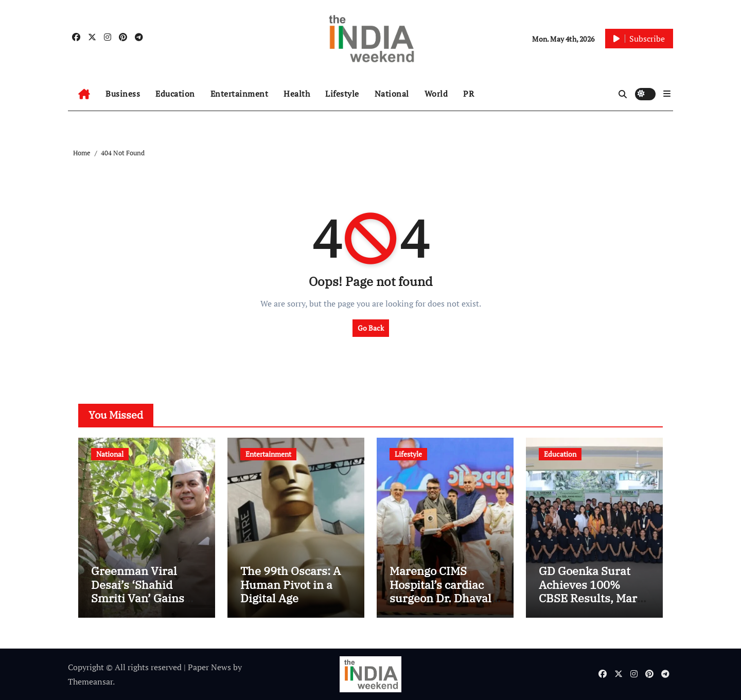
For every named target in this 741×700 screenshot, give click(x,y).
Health (297, 94)
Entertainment (240, 94)
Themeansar (90, 681)
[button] (667, 94)
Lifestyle (342, 94)
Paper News (209, 667)
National (392, 94)
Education (175, 94)
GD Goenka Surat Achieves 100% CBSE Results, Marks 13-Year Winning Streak (594, 598)
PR (469, 94)
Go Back (371, 328)
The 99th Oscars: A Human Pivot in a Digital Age (290, 584)
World (436, 94)
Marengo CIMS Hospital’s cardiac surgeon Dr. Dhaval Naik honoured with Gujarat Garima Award (443, 605)
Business (123, 94)
